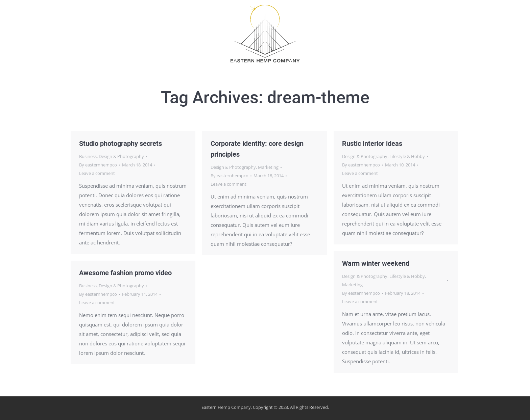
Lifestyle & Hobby (407, 156)
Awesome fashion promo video (125, 273)
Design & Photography (121, 156)
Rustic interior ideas (372, 143)
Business (88, 156)
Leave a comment (97, 173)
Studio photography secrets (121, 143)
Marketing (268, 167)
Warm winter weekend (376, 263)
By (98, 165)
